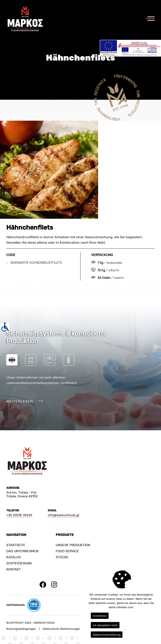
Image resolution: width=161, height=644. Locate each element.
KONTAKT (14, 569)
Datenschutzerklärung (107, 635)
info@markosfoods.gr (64, 515)
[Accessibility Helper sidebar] (5, 327)
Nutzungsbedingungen (21, 629)
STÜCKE (62, 557)
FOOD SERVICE (67, 551)
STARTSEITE (16, 545)
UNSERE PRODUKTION (73, 545)
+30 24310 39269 (19, 515)
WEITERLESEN (25, 401)
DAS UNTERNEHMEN (22, 551)
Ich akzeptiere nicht (105, 625)
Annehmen (100, 616)
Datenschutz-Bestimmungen (61, 629)
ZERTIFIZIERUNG (19, 563)
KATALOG (14, 557)
